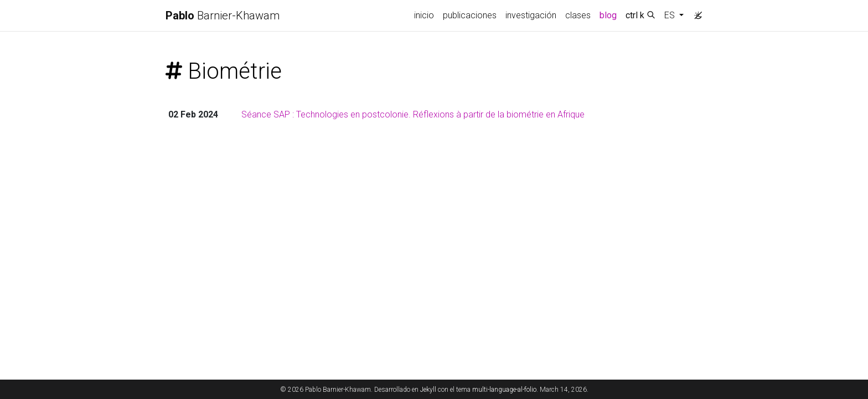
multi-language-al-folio (504, 390)
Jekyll (428, 390)
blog (608, 15)
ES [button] (671, 15)
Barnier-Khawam (223, 16)
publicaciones (470, 15)
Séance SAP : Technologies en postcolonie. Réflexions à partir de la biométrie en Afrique (413, 114)
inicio (424, 15)
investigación (531, 15)
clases (578, 15)
